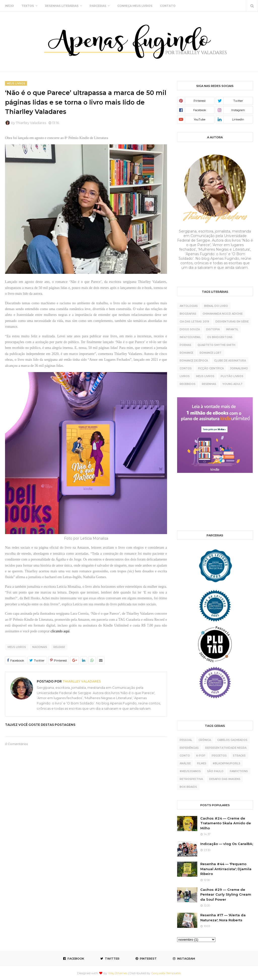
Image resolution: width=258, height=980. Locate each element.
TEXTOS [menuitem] (28, 6)
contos (186, 368)
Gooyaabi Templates (166, 973)
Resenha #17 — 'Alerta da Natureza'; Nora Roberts (223, 918)
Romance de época (194, 361)
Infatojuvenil (190, 337)
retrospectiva (191, 779)
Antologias (189, 306)
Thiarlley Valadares (31, 123)
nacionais (40, 647)
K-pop (201, 756)
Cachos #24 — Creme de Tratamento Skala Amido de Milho (226, 823)
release (59, 647)
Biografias (188, 314)
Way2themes (118, 973)
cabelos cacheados (232, 740)
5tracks (239, 756)
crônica (205, 740)
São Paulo (215, 771)
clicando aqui (60, 631)
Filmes (202, 763)
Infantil (232, 329)
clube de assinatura (230, 361)
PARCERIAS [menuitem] (98, 6)
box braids (188, 787)
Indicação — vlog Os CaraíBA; (227, 844)
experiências (189, 748)
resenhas (209, 384)
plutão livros (232, 376)
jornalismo (239, 368)
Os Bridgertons (220, 337)
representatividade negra (226, 748)
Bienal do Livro (216, 306)
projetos (219, 756)
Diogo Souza (190, 329)
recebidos (188, 384)
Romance (186, 353)
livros (185, 376)
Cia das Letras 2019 (194, 322)
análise (185, 763)
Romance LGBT (211, 353)
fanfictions (239, 771)
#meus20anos (190, 771)
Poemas (185, 345)
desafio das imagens (225, 779)
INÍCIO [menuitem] (9, 6)
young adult (233, 384)
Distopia (213, 329)
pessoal (186, 740)
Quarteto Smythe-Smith (216, 345)
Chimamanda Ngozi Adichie (223, 314)
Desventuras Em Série (232, 322)
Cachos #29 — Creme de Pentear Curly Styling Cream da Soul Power (226, 894)
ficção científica (211, 368)
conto (185, 756)
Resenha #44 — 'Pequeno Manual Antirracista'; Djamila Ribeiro (226, 869)
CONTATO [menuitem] (168, 6)
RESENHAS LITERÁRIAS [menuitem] (62, 6)
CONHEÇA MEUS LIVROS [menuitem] (135, 6)
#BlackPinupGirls (227, 763)
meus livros (17, 647)
